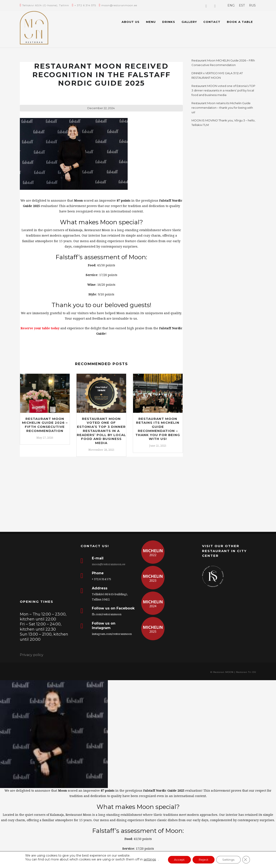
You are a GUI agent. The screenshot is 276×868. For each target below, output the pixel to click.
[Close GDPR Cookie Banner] (248, 860)
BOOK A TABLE (240, 22)
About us (131, 22)
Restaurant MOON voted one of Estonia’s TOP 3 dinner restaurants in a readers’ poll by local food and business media (101, 431)
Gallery (189, 22)
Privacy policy (32, 655)
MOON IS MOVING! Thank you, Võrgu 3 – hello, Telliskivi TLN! (223, 123)
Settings (229, 860)
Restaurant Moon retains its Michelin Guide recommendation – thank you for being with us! (158, 429)
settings (148, 859)
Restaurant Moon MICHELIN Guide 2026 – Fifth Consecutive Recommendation (45, 425)
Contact (212, 22)
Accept (178, 860)
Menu (151, 22)
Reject (203, 860)
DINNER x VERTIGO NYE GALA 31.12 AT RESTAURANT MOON (217, 75)
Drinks (169, 22)
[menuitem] (231, 5)
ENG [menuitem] (231, 5)
